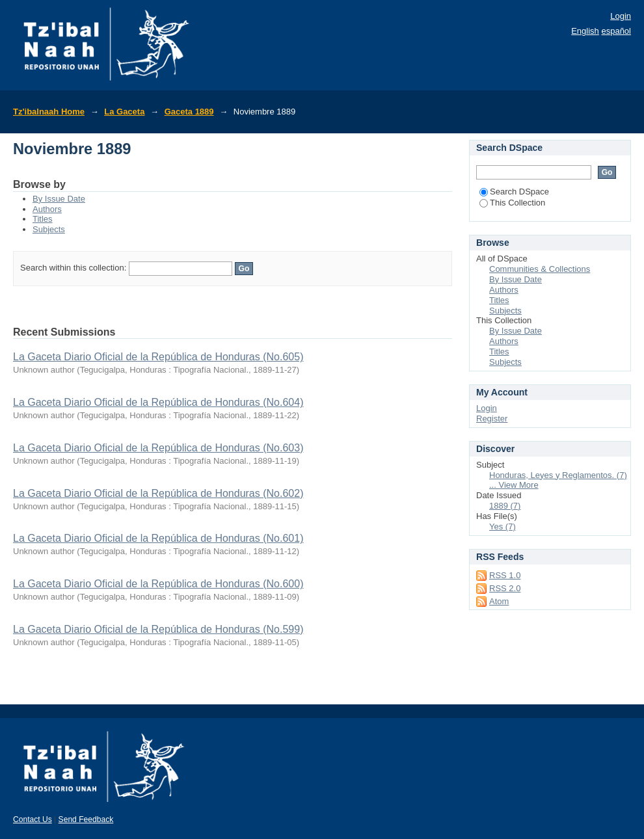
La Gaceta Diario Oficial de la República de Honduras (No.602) (158, 493)
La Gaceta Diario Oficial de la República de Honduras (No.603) (158, 448)
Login (621, 16)
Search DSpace (514, 192)
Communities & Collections (540, 269)
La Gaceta (124, 112)
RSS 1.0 (505, 575)
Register (492, 419)
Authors (47, 209)
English (585, 31)
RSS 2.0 (505, 588)
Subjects (49, 229)
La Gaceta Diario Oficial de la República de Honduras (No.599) (158, 629)
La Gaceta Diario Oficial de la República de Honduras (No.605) (158, 357)
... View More (514, 485)
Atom (499, 601)
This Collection (512, 203)
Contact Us (33, 819)
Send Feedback (86, 819)
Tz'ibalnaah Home (49, 112)
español (616, 31)
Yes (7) (503, 526)
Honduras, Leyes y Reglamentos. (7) (558, 475)
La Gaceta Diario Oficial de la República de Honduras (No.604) (158, 402)
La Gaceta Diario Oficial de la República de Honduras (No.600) (158, 584)
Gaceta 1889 (189, 112)
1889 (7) (505, 506)
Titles (43, 219)
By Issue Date (59, 199)
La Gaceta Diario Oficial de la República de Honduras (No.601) (158, 538)
